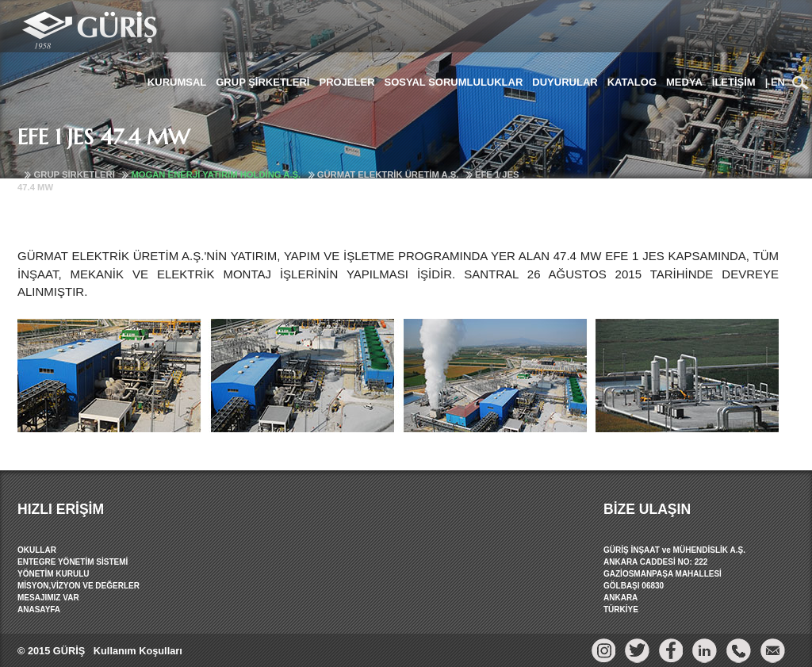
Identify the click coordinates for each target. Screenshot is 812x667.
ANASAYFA (39, 609)
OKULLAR (37, 550)
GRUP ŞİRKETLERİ (75, 174)
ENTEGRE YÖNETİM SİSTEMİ (73, 562)
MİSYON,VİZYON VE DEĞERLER (79, 586)
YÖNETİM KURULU (54, 574)
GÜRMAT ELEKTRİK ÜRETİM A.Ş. (388, 174)
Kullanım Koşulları (136, 651)
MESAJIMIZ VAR (48, 598)
